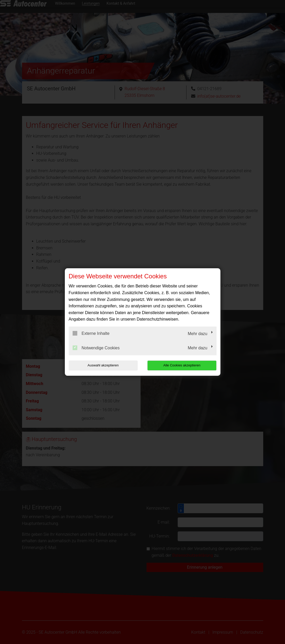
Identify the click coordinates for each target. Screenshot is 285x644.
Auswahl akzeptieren (102, 365)
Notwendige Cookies (96, 348)
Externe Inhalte (91, 333)
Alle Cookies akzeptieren (183, 365)
